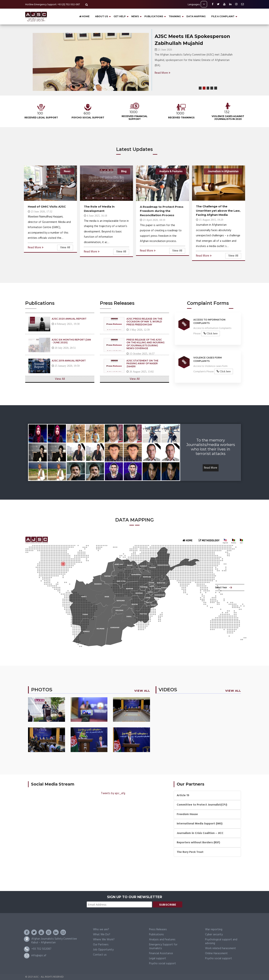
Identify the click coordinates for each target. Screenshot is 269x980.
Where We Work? (104, 940)
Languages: (197, 5)
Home (84, 16)
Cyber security (214, 935)
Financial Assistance (161, 953)
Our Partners (101, 945)
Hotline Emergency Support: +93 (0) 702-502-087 (52, 5)
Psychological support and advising (221, 941)
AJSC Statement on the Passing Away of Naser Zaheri (142, 364)
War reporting (214, 930)
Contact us (100, 955)
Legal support (158, 958)
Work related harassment (221, 948)
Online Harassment (216, 953)
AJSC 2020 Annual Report (69, 319)
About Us (102, 16)
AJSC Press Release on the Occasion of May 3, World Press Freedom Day (144, 322)
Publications (156, 935)
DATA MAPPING (196, 16)
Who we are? (101, 930)
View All (65, 248)
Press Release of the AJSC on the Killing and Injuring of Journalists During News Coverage (146, 344)
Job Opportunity (103, 950)
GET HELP (120, 16)
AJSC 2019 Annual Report (69, 361)
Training (175, 16)
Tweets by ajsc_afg (113, 793)
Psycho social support (163, 964)
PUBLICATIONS (154, 16)
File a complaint (223, 16)
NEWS (135, 16)
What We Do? (102, 935)
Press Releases (158, 930)
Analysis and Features (162, 940)
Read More (163, 73)
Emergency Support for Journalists (163, 947)
